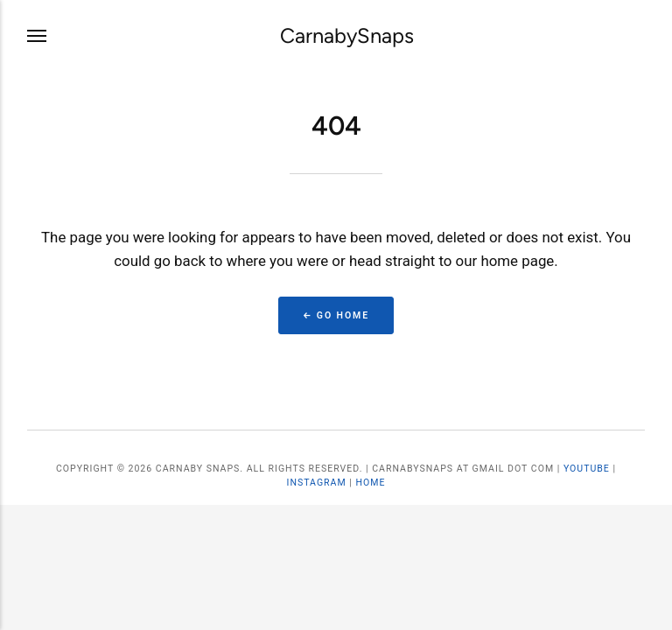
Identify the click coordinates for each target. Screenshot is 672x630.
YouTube (587, 469)
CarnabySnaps (347, 36)
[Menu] (38, 37)
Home (370, 483)
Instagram (317, 483)
